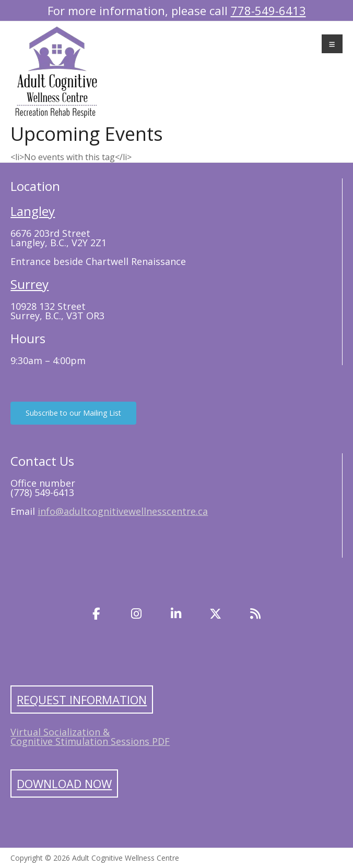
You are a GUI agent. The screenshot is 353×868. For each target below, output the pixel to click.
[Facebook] (97, 613)
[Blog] (255, 613)
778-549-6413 (268, 10)
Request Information (82, 700)
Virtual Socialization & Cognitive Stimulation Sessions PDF (90, 737)
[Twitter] (216, 613)
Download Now (64, 783)
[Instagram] (136, 613)
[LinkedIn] (176, 613)
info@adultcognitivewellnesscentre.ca (123, 511)
